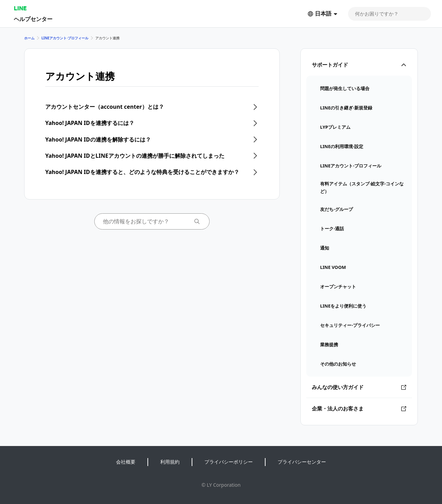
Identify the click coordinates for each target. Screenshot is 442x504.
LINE (20, 8)
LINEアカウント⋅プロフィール (65, 38)
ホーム (29, 38)
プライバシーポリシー (229, 462)
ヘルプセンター (33, 19)
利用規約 (170, 462)
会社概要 (126, 462)
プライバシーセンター (302, 462)
